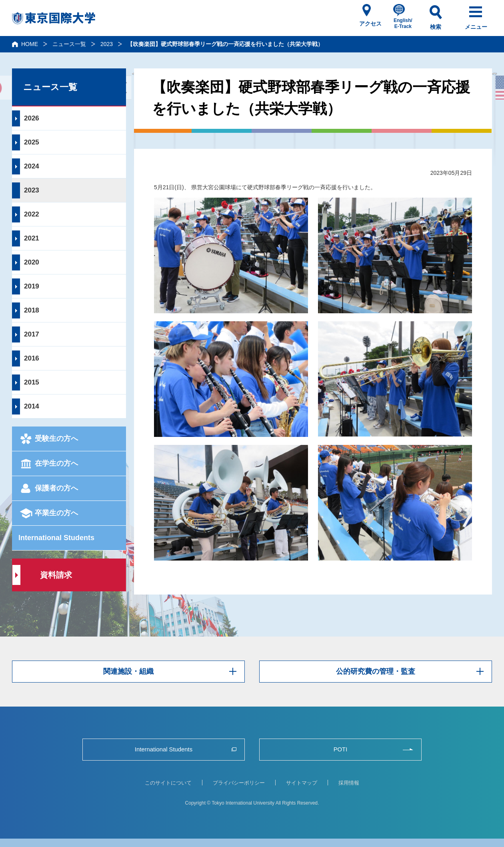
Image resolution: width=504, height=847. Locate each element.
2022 (32, 214)
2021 (32, 238)
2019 (32, 286)
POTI (340, 749)
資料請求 (56, 575)
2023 (107, 44)
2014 (32, 406)
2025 (32, 142)
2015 (32, 382)
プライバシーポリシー (239, 783)
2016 (32, 358)
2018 (32, 310)
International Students (56, 538)
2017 (32, 334)
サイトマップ (302, 783)
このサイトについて (168, 783)
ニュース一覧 (69, 44)
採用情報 (349, 783)
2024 (32, 166)
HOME (30, 44)
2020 (32, 262)
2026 (32, 118)
